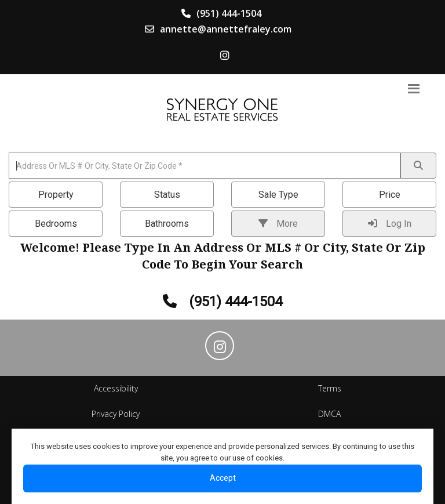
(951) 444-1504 (221, 13)
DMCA (329, 414)
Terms (330, 388)
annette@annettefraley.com (218, 29)
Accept (223, 478)
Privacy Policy (116, 414)
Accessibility (116, 388)
